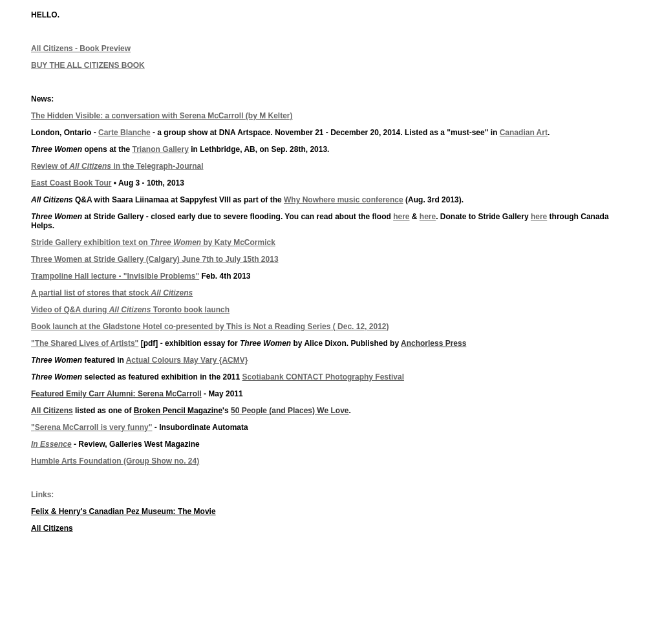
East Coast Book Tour (71, 183)
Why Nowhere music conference (344, 200)
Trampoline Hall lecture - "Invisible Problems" (115, 276)
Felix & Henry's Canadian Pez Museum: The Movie (123, 511)
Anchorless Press (433, 343)
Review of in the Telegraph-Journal (117, 166)
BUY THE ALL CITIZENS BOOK (88, 65)
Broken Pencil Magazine (178, 411)
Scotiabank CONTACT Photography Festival (323, 377)
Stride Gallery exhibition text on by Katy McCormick (153, 242)
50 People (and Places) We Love (290, 411)
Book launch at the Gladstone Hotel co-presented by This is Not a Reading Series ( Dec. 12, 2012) (210, 327)
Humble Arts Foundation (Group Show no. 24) (115, 461)
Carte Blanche (124, 133)
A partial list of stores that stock (112, 293)
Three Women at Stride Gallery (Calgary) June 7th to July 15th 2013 (155, 259)
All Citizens (52, 411)
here (401, 217)
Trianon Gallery (160, 149)
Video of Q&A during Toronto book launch (130, 310)
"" (91, 427)
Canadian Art (524, 133)
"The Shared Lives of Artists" (85, 343)
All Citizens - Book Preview (81, 48)
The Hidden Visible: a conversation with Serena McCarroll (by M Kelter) (162, 116)
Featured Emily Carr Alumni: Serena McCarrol (115, 394)
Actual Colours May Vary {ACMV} (187, 360)
